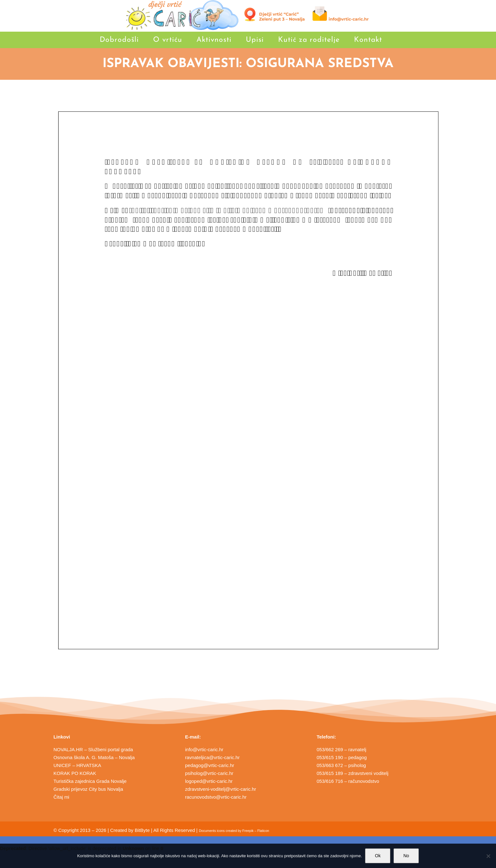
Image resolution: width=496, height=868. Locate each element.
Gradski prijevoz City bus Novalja (88, 789)
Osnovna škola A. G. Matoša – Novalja (94, 757)
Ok (378, 856)
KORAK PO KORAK (75, 773)
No (406, 856)
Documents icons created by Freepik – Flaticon (234, 831)
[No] (488, 856)
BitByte (142, 830)
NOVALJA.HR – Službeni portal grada (93, 749)
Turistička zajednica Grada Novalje (90, 781)
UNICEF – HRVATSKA (77, 765)
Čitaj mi (61, 797)
